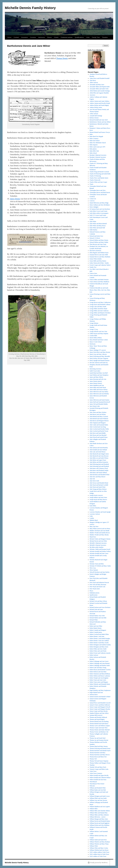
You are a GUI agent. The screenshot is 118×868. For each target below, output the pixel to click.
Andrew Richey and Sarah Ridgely (99, 105)
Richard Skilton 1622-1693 (97, 616)
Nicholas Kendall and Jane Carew (99, 553)
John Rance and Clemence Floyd (99, 468)
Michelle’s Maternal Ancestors (98, 543)
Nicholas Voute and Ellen (97, 564)
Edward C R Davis (95, 238)
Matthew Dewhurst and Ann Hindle (100, 531)
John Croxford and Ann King (98, 427)
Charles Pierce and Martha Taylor (99, 178)
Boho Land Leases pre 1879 (97, 147)
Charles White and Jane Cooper (98, 182)
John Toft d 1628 (94, 481)
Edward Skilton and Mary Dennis (99, 240)
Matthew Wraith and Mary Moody (99, 535)
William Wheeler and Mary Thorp (99, 844)
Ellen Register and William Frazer (99, 253)
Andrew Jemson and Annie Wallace (100, 101)
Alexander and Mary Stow (97, 85)
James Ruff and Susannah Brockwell (100, 402)
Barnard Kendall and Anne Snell (99, 120)
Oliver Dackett (94, 570)
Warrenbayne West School (97, 784)
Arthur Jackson (94, 114)
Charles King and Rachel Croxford (99, 172)
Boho (91, 134)
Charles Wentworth (95, 180)
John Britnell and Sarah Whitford (99, 419)
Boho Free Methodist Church (98, 143)
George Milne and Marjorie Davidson (100, 313)
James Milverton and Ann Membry (99, 394)
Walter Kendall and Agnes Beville (99, 775)
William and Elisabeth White (98, 788)
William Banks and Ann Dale (98, 790)
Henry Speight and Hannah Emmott (100, 361)
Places (49, 37)
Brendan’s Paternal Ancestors (98, 157)
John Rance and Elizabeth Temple (99, 470)
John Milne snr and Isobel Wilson (99, 458)
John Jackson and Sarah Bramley (99, 448)
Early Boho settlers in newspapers (99, 213)
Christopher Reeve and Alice (98, 190)
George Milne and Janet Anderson (99, 311)
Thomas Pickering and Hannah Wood (100, 748)
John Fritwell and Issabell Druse (99, 437)
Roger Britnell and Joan (96, 692)
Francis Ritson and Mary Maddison (99, 282)
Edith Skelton (93, 230)
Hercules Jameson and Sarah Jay (99, 363)
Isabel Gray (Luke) (95, 371)
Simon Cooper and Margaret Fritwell (100, 707)
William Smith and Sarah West (98, 840)
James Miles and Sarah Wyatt (98, 387)
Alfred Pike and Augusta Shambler (99, 93)
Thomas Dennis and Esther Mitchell (100, 730)
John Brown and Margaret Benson (99, 421)
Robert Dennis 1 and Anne (97, 636)
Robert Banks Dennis (96, 628)
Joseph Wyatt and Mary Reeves (98, 500)
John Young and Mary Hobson (98, 489)
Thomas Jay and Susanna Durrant (99, 740)
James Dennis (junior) (96, 381)
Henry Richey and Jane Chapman (99, 358)
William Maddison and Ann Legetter (100, 807)
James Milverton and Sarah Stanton (100, 400)
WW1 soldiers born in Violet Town (99, 854)
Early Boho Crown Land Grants (98, 211)
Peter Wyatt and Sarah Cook (97, 587)
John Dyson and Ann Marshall (98, 435)
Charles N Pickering (95, 176)
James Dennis (15, 199)
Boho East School (95, 141)
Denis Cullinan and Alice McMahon (100, 205)
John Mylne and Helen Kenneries (99, 462)
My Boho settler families (97, 547)
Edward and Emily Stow (96, 236)
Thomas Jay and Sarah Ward (98, 738)
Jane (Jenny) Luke (95, 406)
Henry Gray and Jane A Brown (98, 354)
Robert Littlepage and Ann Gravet (99, 661)
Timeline (105, 37)
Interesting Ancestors (96, 369)
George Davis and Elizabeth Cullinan (100, 305)
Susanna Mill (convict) (96, 715)
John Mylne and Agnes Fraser (98, 460)
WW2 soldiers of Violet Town (98, 856)
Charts (56, 37)
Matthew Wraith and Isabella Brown (100, 533)
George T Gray (94, 329)
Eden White (93, 222)
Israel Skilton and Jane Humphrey (99, 375)
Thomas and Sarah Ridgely (97, 719)
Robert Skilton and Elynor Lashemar (100, 676)
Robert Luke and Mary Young (98, 668)
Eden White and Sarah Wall (97, 228)
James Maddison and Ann (97, 385)
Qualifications (79, 37)
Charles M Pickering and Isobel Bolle (100, 174)
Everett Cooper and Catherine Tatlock (100, 265)
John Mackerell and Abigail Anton (99, 454)
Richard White (94, 620)
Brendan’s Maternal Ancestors (98, 155)
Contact (16, 37)
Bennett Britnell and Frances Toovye (100, 132)
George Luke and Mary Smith (98, 307)
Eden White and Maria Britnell (98, 224)
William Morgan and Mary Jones (99, 819)
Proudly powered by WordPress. (99, 863)
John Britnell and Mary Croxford (99, 417)
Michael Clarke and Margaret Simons (100, 539)
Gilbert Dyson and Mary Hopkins (99, 334)
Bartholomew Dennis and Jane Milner (100, 122)
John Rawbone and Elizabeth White (100, 475)
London (92, 518)
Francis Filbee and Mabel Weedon (99, 280)
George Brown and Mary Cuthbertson (100, 302)
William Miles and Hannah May (99, 813)
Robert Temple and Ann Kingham (99, 678)
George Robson (94, 323)
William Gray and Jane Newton (98, 800)
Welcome (92, 786)
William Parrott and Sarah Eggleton (100, 823)
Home (9, 37)
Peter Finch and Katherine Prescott (99, 583)
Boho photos (93, 149)
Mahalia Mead (94, 520)
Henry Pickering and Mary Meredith (100, 356)
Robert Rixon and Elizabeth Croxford (100, 670)
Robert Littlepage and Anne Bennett (100, 663)
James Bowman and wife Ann (98, 379)
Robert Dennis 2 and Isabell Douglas (100, 639)
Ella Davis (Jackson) (95, 251)
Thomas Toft (93, 759)
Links (88, 37)
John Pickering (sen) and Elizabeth (99, 466)
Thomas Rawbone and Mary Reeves (100, 755)
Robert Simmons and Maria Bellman (100, 674)
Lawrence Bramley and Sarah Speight (100, 512)
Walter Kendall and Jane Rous (98, 780)
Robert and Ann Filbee (96, 626)
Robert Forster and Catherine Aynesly (100, 653)
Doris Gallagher (94, 207)
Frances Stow (93, 273)
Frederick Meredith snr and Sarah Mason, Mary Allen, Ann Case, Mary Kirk (100, 290)
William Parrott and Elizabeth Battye (100, 821)
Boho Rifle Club (94, 151)
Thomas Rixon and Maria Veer (98, 757)
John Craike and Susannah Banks (99, 425)
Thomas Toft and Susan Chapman (99, 761)
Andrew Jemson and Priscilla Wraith (100, 103)
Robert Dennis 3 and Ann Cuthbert (99, 641)
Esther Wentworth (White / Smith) (99, 263)
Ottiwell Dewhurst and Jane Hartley (100, 572)
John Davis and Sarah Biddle (98, 433)
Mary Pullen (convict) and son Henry (100, 529)
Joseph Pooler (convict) (96, 495)
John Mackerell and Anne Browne (99, 456)
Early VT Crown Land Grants (98, 215)
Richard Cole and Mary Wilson (98, 601)
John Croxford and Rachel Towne (99, 431)
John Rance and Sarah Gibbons (98, 473)
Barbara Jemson (94, 118)
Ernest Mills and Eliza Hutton (98, 261)
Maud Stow (93, 537)
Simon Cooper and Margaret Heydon (100, 709)
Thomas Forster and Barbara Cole (99, 732)
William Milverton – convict (98, 817)
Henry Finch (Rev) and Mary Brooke (100, 352)
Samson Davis (94, 695)
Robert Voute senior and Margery (99, 682)
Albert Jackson (94, 83)
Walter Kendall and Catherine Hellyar (100, 778)
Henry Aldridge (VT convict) (98, 350)
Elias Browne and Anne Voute (98, 244)
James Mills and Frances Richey (99, 390)
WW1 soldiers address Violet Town (99, 852)
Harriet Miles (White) (96, 338)
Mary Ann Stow (94, 526)
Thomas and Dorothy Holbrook (98, 717)
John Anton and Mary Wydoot (98, 412)
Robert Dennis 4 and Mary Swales (99, 643)
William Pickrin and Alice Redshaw (100, 825)
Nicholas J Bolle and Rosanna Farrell (100, 549)
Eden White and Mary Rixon (98, 226)
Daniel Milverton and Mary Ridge (99, 203)
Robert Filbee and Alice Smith (98, 649)
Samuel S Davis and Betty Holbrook (100, 705)
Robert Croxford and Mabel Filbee (99, 634)
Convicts (33, 37)
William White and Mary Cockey (99, 848)
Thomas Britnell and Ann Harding (99, 722)
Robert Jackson (94, 655)
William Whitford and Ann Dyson (99, 850)
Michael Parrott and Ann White (98, 541)
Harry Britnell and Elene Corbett (99, 340)
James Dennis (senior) (96, 383)
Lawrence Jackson (95, 514)
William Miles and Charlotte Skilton (100, 811)
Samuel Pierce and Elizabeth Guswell (100, 703)
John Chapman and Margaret (98, 423)
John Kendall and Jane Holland (98, 450)
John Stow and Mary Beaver (98, 477)
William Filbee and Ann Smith (98, 798)
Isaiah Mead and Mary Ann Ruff (99, 373)
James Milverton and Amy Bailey (99, 392)
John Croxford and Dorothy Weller (99, 429)
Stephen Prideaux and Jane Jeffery (99, 713)
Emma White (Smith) (96, 259)
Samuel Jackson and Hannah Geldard (100, 697)
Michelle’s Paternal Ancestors (98, 545)
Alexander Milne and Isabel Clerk (99, 89)
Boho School (93, 153)
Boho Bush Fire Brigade (96, 136)
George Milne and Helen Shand (98, 309)
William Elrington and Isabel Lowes (100, 796)
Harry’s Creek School (96, 342)
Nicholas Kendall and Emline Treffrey (100, 551)
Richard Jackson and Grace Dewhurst (100, 607)
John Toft (92, 479)
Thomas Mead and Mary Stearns (99, 746)
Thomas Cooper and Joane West (99, 728)
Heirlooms (42, 37)
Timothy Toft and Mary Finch (98, 767)
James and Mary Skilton (96, 377)
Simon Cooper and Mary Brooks (99, 711)
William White (94, 846)
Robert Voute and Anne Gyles (98, 680)
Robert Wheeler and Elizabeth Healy (100, 684)
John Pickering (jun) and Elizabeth (99, 464)
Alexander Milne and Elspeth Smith (100, 87)
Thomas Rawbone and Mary (97, 753)
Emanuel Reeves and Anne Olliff (99, 255)
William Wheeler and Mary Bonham (100, 842)
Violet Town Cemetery (96, 773)
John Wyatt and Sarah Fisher (98, 487)
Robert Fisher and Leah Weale (98, 651)
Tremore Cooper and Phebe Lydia (99, 769)
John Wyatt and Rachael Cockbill (99, 485)
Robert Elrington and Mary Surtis (99, 647)
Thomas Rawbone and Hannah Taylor (100, 751)
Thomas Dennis (62, 58)
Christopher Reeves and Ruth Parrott (100, 192)
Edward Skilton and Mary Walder (99, 242)
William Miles (94, 809)
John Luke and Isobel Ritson (98, 452)
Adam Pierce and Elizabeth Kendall (100, 78)
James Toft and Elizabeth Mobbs (99, 404)
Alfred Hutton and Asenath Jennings (100, 91)
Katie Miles (93, 506)
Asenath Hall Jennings (96, 116)
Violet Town (93, 771)
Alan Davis (93, 80)
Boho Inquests (94, 145)
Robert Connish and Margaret (98, 630)
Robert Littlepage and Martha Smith (100, 665)
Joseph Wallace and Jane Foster (98, 497)
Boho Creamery (94, 139)
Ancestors (25, 37)
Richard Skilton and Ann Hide (98, 618)
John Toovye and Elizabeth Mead (99, 483)
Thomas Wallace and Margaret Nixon (100, 763)
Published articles (67, 37)
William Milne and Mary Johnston (99, 815)
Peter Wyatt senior (95, 589)
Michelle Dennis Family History (30, 8)
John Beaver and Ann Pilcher (98, 414)
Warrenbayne (93, 782)
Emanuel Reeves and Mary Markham (100, 257)
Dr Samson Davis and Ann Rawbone (100, 209)
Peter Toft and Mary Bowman (98, 585)
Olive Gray (93, 568)
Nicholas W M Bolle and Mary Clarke (100, 566)
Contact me (93, 199)
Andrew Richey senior (96, 107)
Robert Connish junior (96, 632)
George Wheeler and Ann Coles (98, 331)
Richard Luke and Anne (96, 609)
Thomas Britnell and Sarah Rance (99, 724)
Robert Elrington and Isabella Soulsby (100, 645)
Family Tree (96, 37)
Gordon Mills (93, 336)
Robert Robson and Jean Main (98, 672)
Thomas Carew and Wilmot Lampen (100, 726)
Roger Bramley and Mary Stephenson (100, 690)
